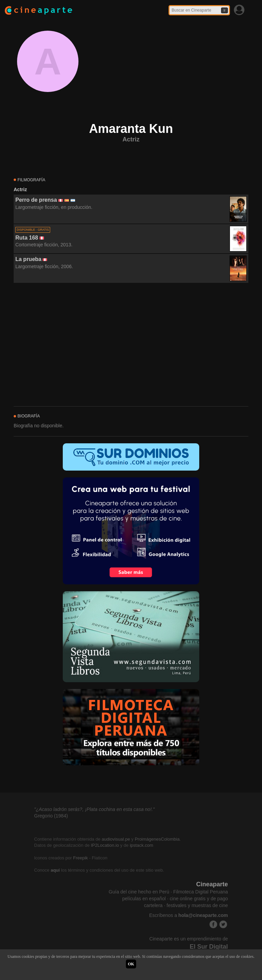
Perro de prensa (36, 200)
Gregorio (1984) (51, 816)
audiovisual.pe (116, 839)
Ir (224, 10)
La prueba (28, 259)
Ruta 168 (27, 238)
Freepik (80, 858)
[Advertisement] (131, 345)
